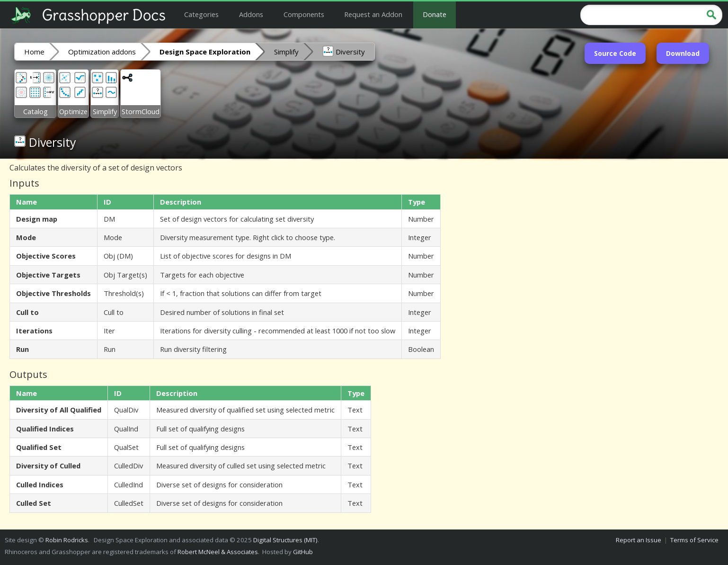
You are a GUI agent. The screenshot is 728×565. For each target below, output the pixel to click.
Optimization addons (102, 52)
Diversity (344, 51)
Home (34, 52)
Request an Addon (373, 14)
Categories (201, 14)
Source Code (615, 53)
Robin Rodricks (67, 540)
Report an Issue (639, 540)
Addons (251, 14)
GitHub (303, 552)
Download (683, 53)
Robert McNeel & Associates (218, 552)
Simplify (286, 52)
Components (304, 14)
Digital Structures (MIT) (285, 540)
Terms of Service (694, 540)
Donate (435, 14)
